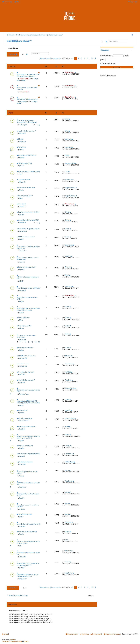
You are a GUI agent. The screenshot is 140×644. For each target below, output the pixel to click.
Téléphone (22, 147)
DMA (21, 320)
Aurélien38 (23, 358)
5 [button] (87, 58)
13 (36, 342)
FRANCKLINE (69, 462)
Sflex (67, 119)
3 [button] (82, 58)
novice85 (22, 527)
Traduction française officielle (12, 641)
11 (29, 342)
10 (25, 342)
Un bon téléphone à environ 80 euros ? (27, 473)
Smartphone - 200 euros (27, 356)
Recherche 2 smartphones (28, 532)
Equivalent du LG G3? (26, 196)
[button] (72, 58)
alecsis (67, 562)
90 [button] (92, 58)
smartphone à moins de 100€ (28, 220)
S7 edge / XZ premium (26, 372)
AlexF (21, 281)
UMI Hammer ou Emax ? (27, 237)
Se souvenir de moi (109, 64)
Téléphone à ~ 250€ (25, 163)
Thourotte (23, 182)
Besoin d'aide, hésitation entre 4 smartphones (28, 259)
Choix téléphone (24, 318)
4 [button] (85, 58)
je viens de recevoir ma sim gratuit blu (28, 553)
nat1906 (22, 374)
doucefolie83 (24, 421)
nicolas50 (23, 133)
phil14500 (23, 464)
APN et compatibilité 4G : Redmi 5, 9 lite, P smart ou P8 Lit (28, 437)
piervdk (22, 568)
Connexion (105, 50)
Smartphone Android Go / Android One (28, 484)
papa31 (22, 214)
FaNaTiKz (23, 340)
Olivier (21, 150)
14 (39, 342)
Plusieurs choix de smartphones (29, 454)
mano (21, 405)
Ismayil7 (22, 456)
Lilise (21, 198)
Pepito (21, 301)
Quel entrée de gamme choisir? (29, 229)
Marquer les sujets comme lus (50, 58)
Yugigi (21, 476)
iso (20, 546)
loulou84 (22, 383)
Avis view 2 (22, 204)
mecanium (23, 231)
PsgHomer (23, 487)
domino (22, 158)
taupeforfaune (70, 188)
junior (67, 470)
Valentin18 (23, 366)
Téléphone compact (25, 514)
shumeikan (23, 251)
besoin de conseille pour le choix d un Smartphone (28, 542)
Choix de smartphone (26, 446)
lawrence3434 (70, 163)
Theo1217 (23, 206)
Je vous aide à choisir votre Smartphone (26, 337)
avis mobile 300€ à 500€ (27, 188)
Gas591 (22, 498)
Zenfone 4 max (24, 364)
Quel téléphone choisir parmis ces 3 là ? (28, 391)
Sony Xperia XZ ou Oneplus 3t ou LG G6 (28, 495)
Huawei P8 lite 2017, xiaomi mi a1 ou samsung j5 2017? (28, 564)
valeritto (22, 262)
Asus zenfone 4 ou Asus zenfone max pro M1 (28, 248)
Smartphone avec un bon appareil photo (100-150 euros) (28, 309)
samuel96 (23, 290)
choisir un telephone (25, 418)
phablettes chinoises (25, 462)
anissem (22, 509)
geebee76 (23, 223)
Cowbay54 (69, 454)
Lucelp (21, 313)
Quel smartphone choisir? (27, 427)
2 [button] (79, 58)
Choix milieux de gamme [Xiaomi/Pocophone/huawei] (27, 122)
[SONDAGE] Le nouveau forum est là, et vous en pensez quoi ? (28, 75)
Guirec (67, 307)
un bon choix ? (23, 410)
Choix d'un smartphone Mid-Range (29, 288)
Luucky (22, 448)
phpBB (12, 640)
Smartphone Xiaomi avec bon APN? (27, 298)
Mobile (21, 139)
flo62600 (22, 429)
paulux (22, 166)
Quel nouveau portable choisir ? (29, 171)
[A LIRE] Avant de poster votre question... (27, 89)
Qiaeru (26, 641)
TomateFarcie (24, 394)
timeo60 (68, 356)
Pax (66, 155)
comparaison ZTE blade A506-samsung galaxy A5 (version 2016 (28, 402)
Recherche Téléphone (26, 348)
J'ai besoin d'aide (24, 180)
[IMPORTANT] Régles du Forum (27, 99)
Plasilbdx (68, 380)
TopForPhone (24, 79)
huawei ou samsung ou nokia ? (29, 212)
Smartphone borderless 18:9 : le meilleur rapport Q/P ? (28, 576)
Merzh (21, 190)
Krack (67, 427)
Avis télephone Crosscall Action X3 (29, 524)
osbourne (23, 141)
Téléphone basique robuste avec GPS (28, 278)
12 (32, 342)
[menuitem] (17, 2)
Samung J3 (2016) (25, 326)
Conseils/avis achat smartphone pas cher (28, 506)
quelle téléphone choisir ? (27, 131)
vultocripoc (23, 125)
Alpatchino (23, 102)
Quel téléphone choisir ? (19, 41)
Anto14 (22, 269)
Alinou (21, 328)
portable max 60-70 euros (27, 155)
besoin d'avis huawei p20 (27, 267)
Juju (21, 174)
